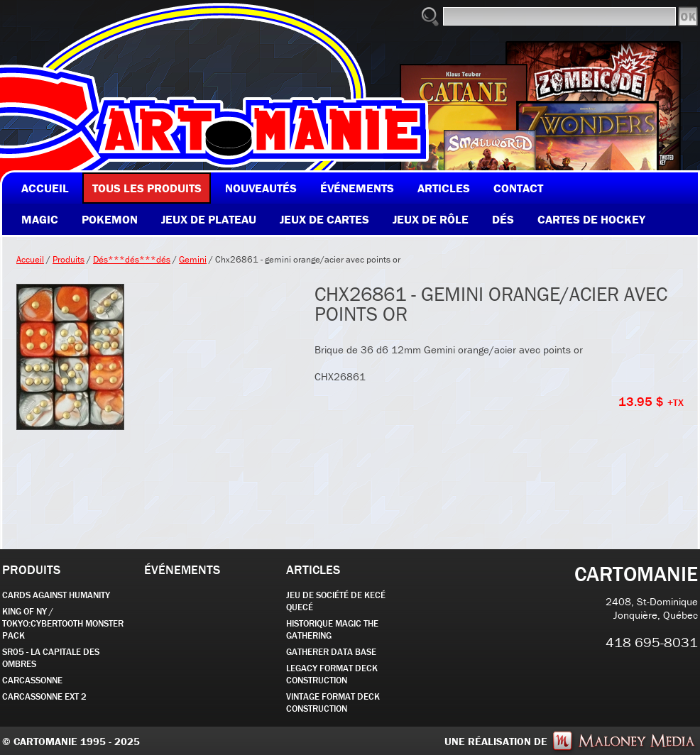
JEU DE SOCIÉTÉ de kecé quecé (336, 601)
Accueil (30, 259)
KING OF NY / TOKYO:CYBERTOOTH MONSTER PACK (63, 623)
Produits (69, 259)
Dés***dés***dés (132, 259)
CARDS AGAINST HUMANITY (56, 595)
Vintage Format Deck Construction (333, 702)
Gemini (193, 259)
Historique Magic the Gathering (332, 629)
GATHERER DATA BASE (331, 652)
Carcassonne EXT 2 (44, 696)
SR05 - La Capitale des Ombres (51, 658)
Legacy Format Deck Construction (332, 674)
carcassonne (32, 680)
